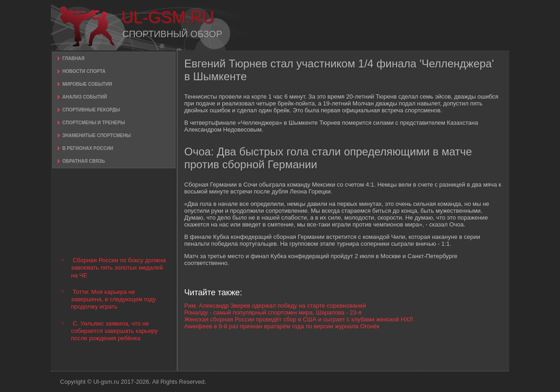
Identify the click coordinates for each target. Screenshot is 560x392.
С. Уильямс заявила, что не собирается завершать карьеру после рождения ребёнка (114, 331)
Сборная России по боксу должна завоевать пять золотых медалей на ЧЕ (118, 268)
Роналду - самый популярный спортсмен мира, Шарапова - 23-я (273, 312)
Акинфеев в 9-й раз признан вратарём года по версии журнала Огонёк (282, 326)
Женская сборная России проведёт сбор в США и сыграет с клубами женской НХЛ (299, 319)
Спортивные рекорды (91, 110)
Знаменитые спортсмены (96, 135)
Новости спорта (84, 71)
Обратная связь (84, 161)
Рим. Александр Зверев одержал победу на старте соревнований (275, 306)
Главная (74, 58)
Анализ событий (85, 97)
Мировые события (87, 84)
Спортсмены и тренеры (93, 123)
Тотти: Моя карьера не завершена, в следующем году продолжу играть (113, 299)
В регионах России (88, 148)
